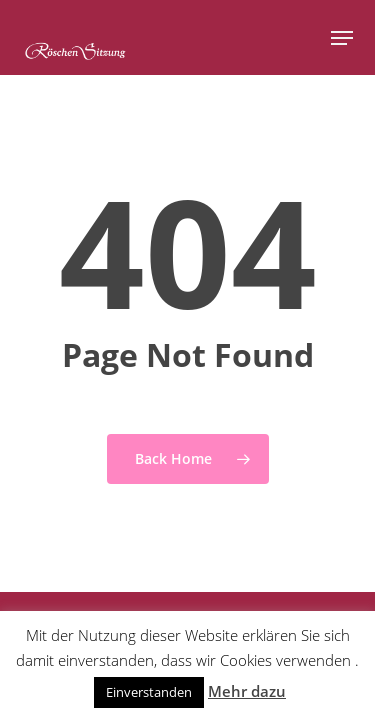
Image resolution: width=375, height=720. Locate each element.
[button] (342, 38)
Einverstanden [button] (149, 692)
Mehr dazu (247, 691)
